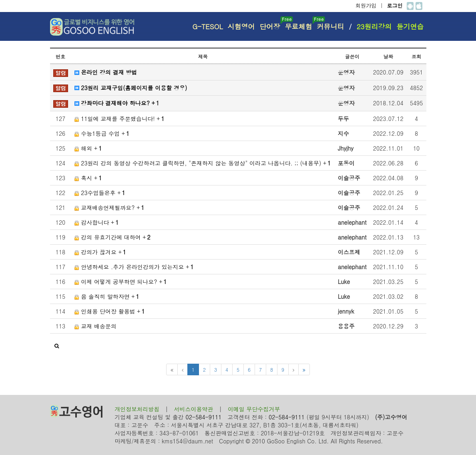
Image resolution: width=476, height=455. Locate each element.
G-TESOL (207, 26)
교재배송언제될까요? (109, 207)
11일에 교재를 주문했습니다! (120, 119)
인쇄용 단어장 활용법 (110, 311)
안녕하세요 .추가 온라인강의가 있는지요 (134, 267)
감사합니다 (97, 222)
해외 (88, 148)
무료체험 (300, 24)
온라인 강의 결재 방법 (106, 72)
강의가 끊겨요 (100, 252)
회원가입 (366, 5)
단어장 (271, 24)
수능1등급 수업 (102, 133)
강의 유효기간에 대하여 (112, 237)
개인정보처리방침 (137, 409)
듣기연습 (410, 26)
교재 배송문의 (95, 326)
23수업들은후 (100, 193)
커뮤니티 (331, 26)
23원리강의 (374, 26)
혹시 (88, 178)
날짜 (388, 56)
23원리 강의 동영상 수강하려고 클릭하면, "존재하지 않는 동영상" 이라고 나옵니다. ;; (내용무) (203, 163)
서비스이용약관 (194, 409)
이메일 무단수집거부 (254, 409)
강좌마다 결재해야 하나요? (117, 103)
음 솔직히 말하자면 (107, 296)
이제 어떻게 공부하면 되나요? (121, 282)
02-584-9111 (204, 417)
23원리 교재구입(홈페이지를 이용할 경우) (131, 88)
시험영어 (241, 26)
